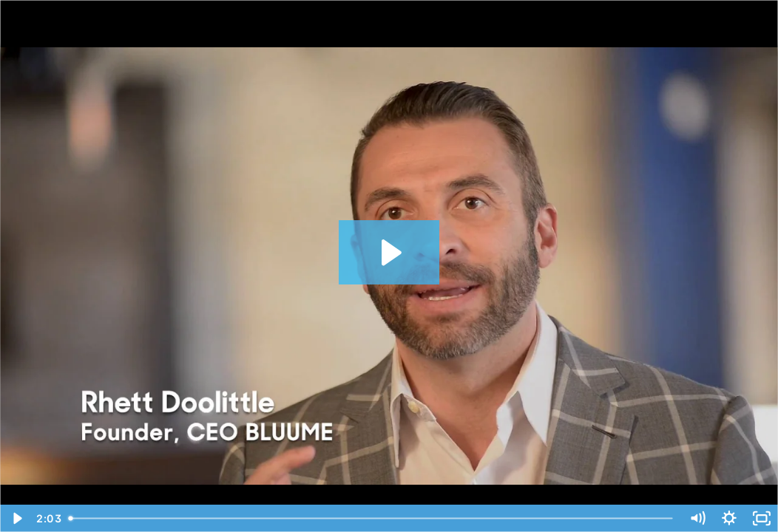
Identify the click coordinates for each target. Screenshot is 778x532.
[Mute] (697, 518)
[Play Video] (16, 518)
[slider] (371, 518)
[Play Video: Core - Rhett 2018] (389, 253)
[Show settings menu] (729, 518)
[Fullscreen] (762, 518)
